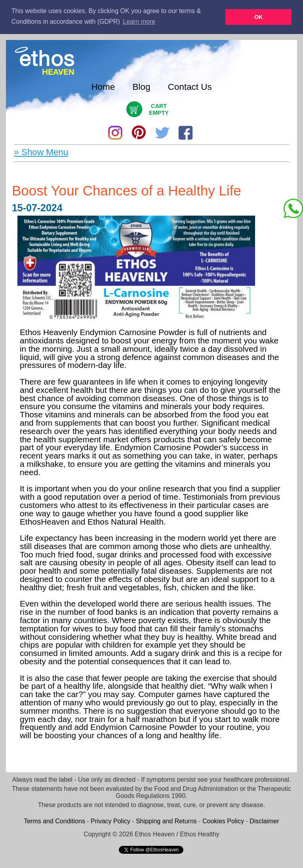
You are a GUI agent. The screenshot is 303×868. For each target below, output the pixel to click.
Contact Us (190, 86)
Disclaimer (264, 821)
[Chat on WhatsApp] (293, 208)
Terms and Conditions (54, 821)
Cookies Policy (223, 821)
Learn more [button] (139, 22)
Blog (142, 86)
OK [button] (259, 17)
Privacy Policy (111, 821)
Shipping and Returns (166, 821)
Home (103, 86)
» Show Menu (41, 152)
